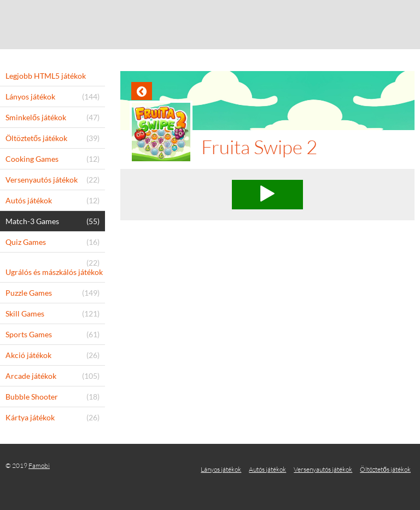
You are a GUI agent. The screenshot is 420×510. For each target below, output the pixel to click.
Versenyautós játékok (323, 469)
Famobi (39, 465)
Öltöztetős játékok (385, 469)
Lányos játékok (221, 469)
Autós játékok (267, 469)
